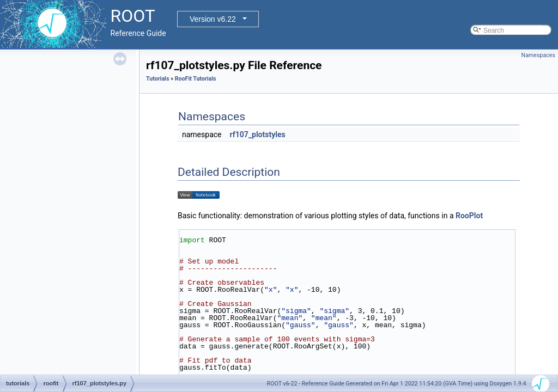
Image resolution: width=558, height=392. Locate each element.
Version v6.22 (213, 19)
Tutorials (157, 79)
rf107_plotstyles (257, 134)
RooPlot (469, 216)
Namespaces (538, 55)
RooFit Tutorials (196, 79)
